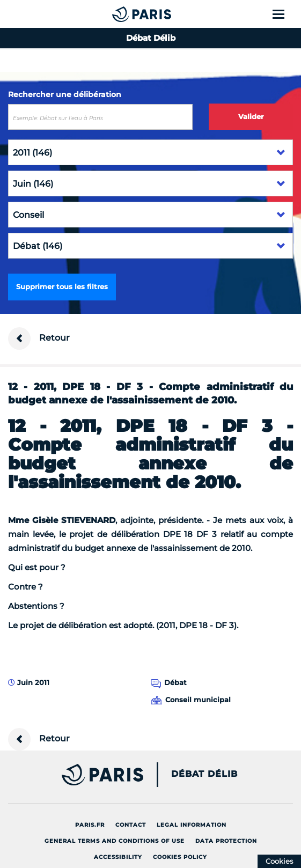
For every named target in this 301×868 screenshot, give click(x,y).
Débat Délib (204, 774)
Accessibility (118, 857)
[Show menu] (285, 14)
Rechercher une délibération (65, 94)
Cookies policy (180, 857)
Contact (131, 825)
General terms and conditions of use (115, 841)
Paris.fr (90, 825)
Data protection (226, 841)
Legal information (192, 825)
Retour (39, 339)
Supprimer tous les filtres (62, 286)
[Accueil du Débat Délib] (120, 14)
